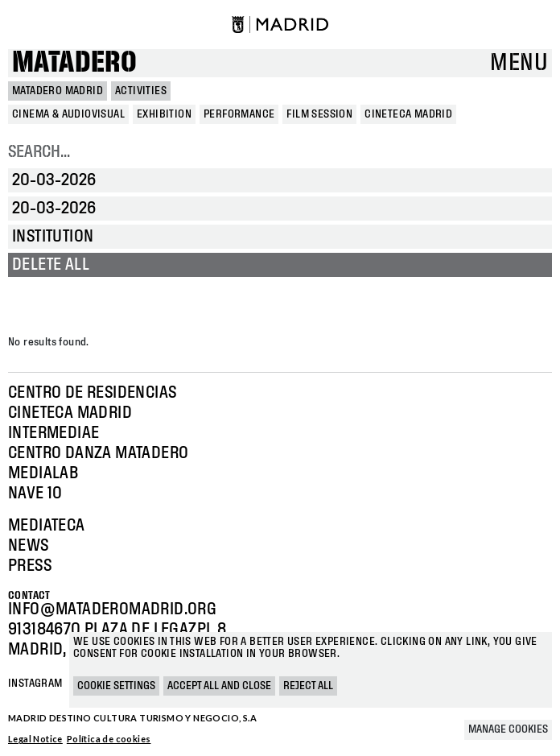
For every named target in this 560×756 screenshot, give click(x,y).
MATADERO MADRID (58, 91)
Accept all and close (219, 686)
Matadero (74, 63)
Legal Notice (35, 739)
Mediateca (47, 526)
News (29, 546)
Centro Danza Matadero (98, 453)
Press (30, 566)
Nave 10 (35, 494)
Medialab (43, 473)
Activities (141, 91)
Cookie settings (116, 686)
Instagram (35, 684)
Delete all (51, 265)
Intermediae (54, 433)
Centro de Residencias (92, 393)
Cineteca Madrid (70, 413)
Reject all (308, 686)
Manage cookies (508, 729)
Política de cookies (109, 739)
